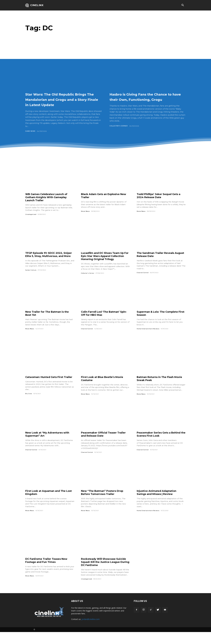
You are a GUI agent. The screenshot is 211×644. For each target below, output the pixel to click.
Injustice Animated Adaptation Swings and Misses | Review (159, 504)
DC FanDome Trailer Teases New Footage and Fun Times (49, 572)
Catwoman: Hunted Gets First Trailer (47, 387)
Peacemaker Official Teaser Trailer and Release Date (101, 446)
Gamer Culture (31, 279)
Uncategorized (31, 220)
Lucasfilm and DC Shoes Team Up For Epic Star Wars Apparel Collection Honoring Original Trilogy (105, 263)
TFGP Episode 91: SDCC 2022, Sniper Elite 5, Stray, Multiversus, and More (48, 262)
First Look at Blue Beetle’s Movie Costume (105, 387)
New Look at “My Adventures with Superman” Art (46, 446)
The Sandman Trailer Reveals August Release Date (157, 260)
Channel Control (143, 278)
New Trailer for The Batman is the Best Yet (50, 322)
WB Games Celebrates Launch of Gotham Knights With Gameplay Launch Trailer (49, 203)
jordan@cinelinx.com (91, 631)
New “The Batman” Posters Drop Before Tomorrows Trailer (105, 504)
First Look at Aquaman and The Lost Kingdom (48, 504)
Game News (31, 136)
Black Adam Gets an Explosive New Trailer (103, 201)
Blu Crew (29, 405)
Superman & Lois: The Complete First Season (160, 322)
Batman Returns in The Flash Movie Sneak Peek (157, 387)
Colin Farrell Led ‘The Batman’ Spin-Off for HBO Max (103, 322)
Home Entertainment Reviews (149, 337)
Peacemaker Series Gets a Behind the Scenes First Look (161, 446)
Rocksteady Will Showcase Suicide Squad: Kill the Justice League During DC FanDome (102, 574)
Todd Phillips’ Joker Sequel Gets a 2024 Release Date (161, 201)
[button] (183, 5)
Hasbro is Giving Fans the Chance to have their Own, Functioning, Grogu (141, 99)
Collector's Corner (119, 131)
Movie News (86, 217)
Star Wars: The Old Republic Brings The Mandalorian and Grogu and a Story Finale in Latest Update (59, 102)
